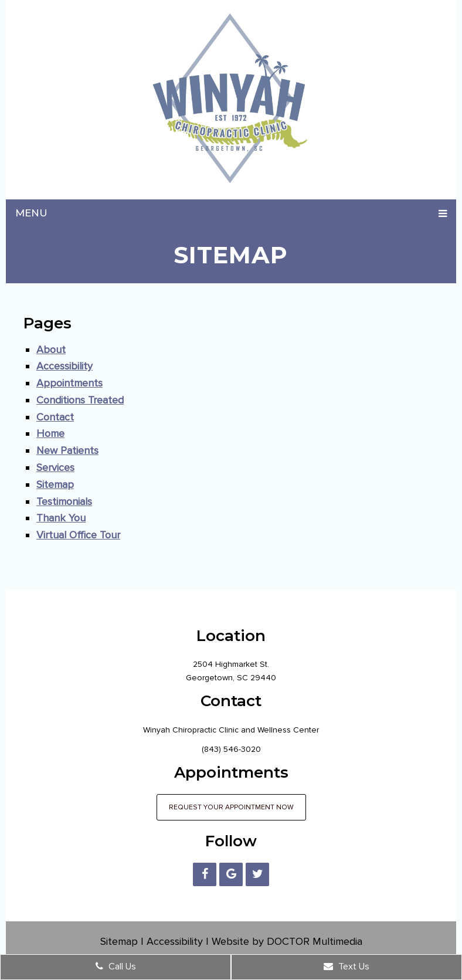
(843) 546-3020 (231, 749)
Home (50, 433)
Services (55, 467)
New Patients (67, 450)
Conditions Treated (80, 400)
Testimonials (64, 501)
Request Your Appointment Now (231, 807)
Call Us (116, 967)
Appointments (69, 383)
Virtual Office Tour (78, 535)
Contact (55, 417)
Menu (31, 213)
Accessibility (64, 366)
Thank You (61, 518)
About (51, 350)
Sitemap (55, 484)
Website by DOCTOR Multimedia (287, 941)
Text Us (346, 967)
